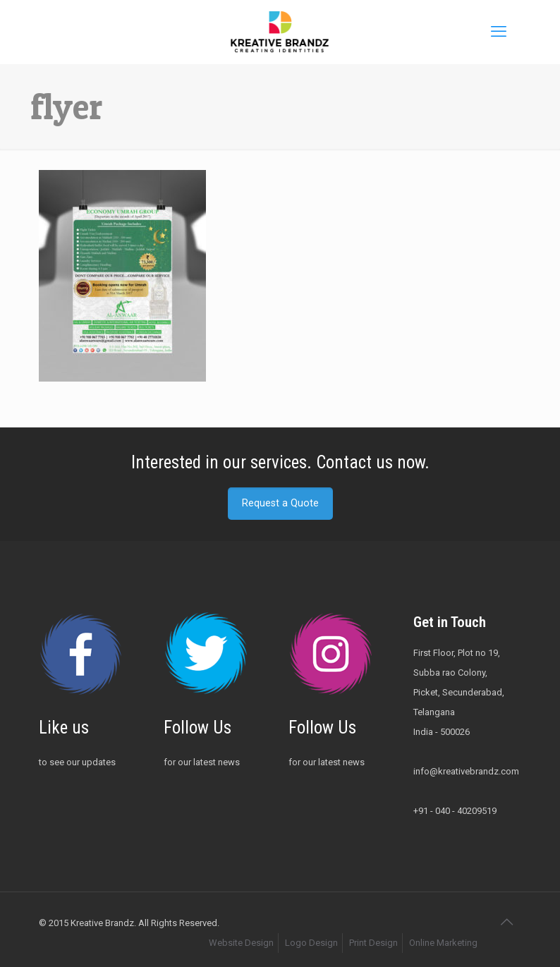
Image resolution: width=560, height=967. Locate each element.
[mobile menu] (499, 32)
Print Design (373, 943)
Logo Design (311, 943)
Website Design (241, 943)
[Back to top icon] (506, 922)
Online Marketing (443, 943)
